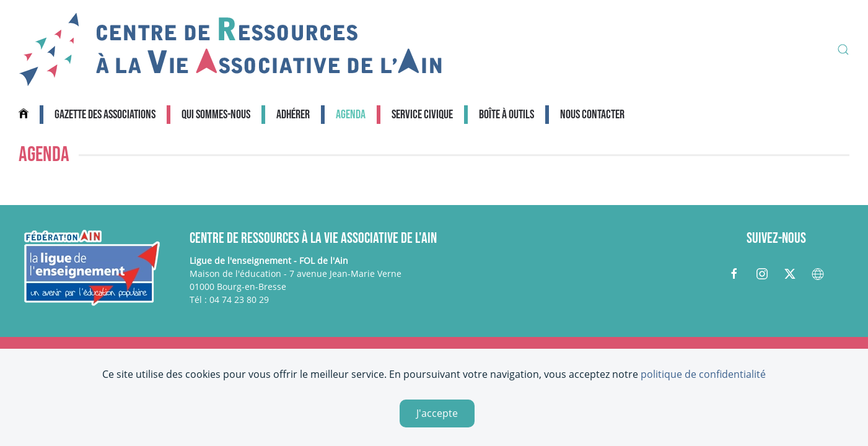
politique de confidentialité (703, 374)
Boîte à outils (506, 115)
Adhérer (293, 115)
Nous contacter (592, 115)
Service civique (422, 115)
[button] (843, 50)
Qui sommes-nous (216, 115)
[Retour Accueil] (230, 50)
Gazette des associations (105, 115)
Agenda (351, 115)
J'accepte (437, 413)
